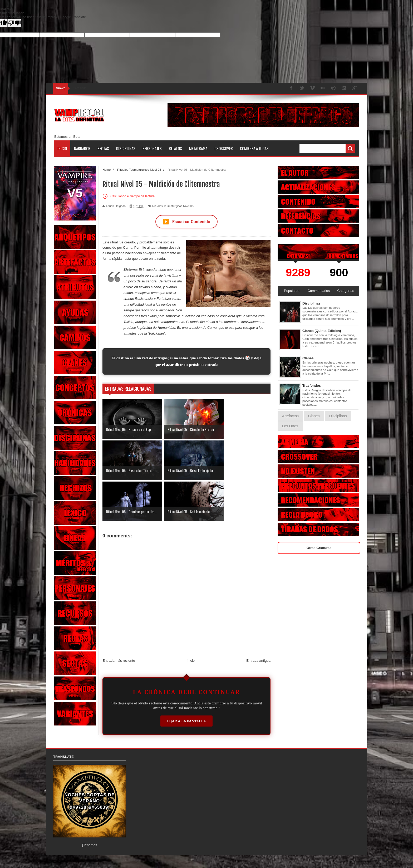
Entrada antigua (258, 619)
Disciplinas (126, 148)
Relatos (175, 148)
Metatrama (198, 148)
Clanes (308, 358)
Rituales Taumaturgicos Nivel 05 (173, 206)
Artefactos (290, 416)
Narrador (82, 148)
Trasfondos (312, 386)
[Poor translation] (14, 23)
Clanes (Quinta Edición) (322, 331)
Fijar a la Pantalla (186, 680)
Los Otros (290, 426)
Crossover (224, 148)
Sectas (103, 148)
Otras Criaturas (319, 548)
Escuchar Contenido (186, 222)
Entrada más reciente (119, 619)
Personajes (152, 148)
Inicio (62, 148)
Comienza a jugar (254, 148)
